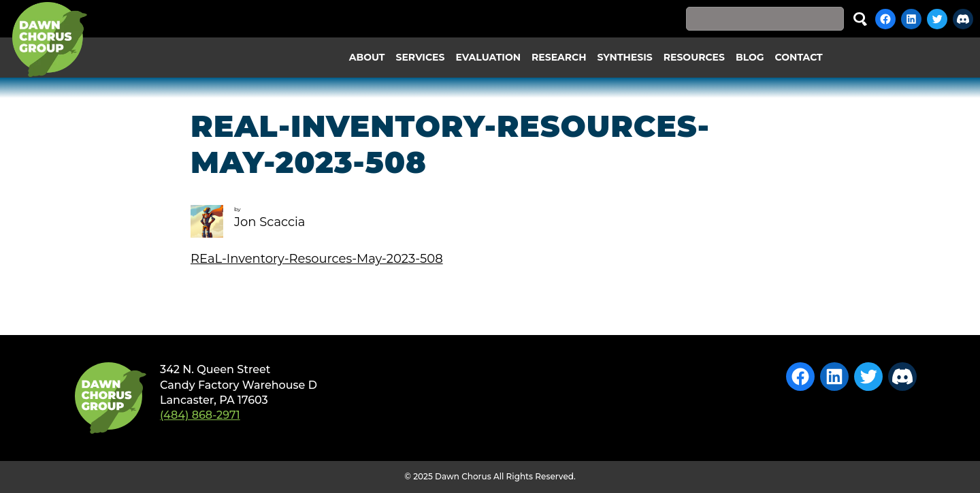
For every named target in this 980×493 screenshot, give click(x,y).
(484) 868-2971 (200, 415)
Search (860, 19)
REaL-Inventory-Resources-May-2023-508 (317, 259)
